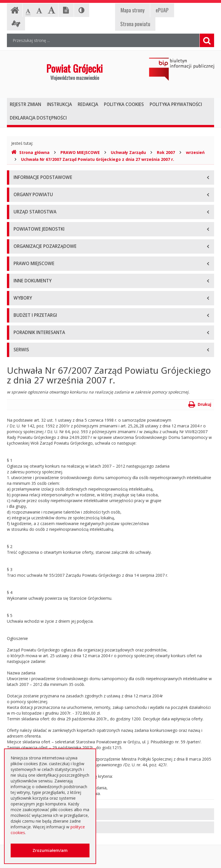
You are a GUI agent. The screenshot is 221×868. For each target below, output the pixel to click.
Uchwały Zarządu (128, 152)
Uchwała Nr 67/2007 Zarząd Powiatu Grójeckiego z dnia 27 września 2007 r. (98, 159)
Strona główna (30, 152)
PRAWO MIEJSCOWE (80, 152)
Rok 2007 (166, 152)
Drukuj (200, 404)
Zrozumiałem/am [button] (50, 850)
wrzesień (195, 152)
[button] (110, 814)
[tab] (110, 814)
